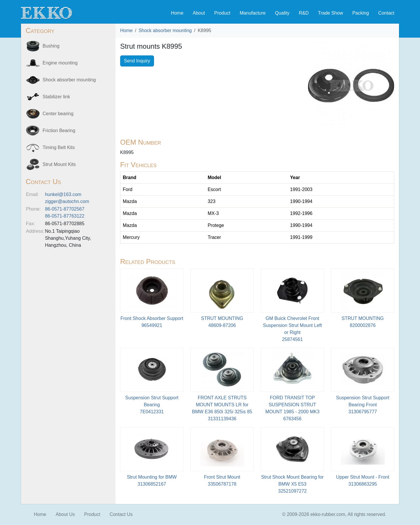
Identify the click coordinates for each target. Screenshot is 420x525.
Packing (361, 13)
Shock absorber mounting (165, 30)
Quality (282, 13)
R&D (304, 13)
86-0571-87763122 (65, 216)
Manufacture (253, 13)
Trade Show (330, 13)
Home (177, 13)
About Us (65, 514)
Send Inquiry (137, 61)
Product (222, 13)
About (199, 13)
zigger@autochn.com (67, 201)
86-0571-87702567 (65, 209)
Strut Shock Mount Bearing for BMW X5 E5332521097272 (292, 484)
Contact (386, 13)
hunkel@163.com (63, 194)
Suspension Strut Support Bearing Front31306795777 (363, 405)
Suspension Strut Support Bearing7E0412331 (152, 405)
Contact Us (121, 514)
